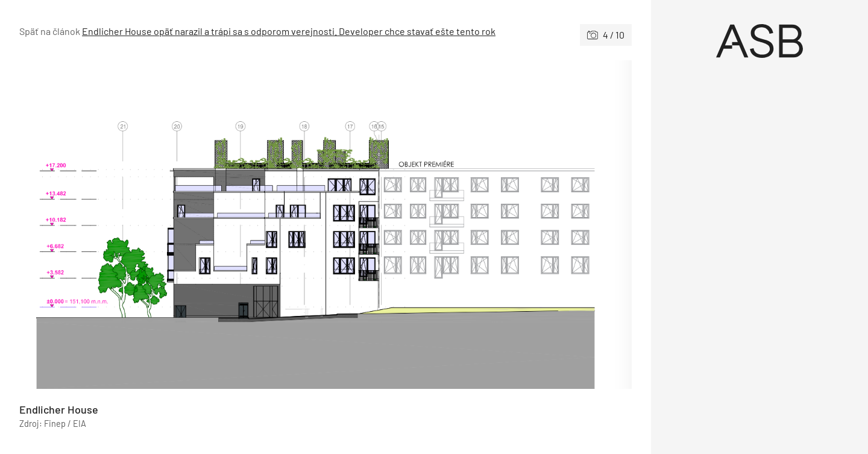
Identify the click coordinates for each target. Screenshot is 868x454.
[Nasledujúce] (479, 225)
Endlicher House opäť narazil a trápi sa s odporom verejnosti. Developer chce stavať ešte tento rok (289, 31)
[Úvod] (759, 41)
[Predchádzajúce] (172, 225)
